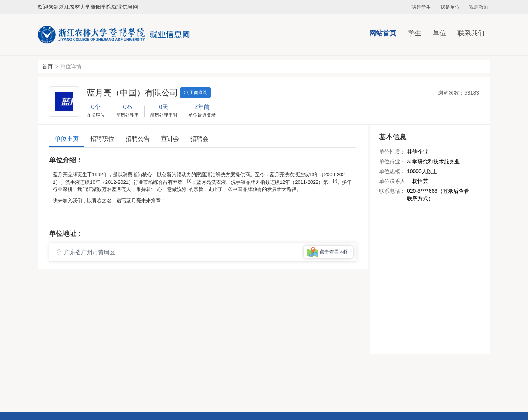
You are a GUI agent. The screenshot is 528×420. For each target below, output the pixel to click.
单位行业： (392, 162)
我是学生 (421, 7)
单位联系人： (395, 181)
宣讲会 (170, 139)
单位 (439, 33)
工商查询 (195, 93)
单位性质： (392, 152)
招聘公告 (138, 139)
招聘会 (200, 139)
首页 (48, 66)
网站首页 (383, 33)
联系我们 (471, 33)
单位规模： (392, 171)
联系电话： (392, 191)
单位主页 (67, 139)
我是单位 (450, 7)
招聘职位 (102, 139)
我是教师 (479, 7)
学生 (414, 33)
